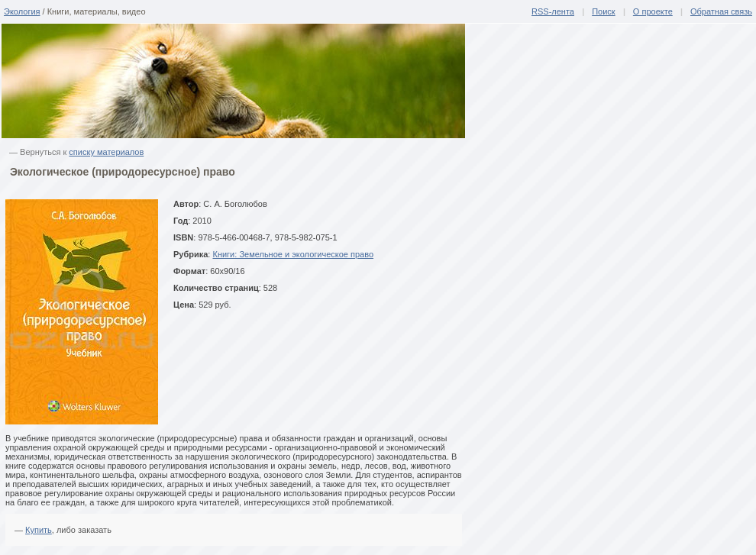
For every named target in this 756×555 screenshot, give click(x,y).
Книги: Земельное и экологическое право (293, 254)
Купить (39, 530)
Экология (22, 11)
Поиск (603, 11)
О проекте (653, 11)
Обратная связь (721, 11)
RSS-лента (553, 11)
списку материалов (106, 152)
